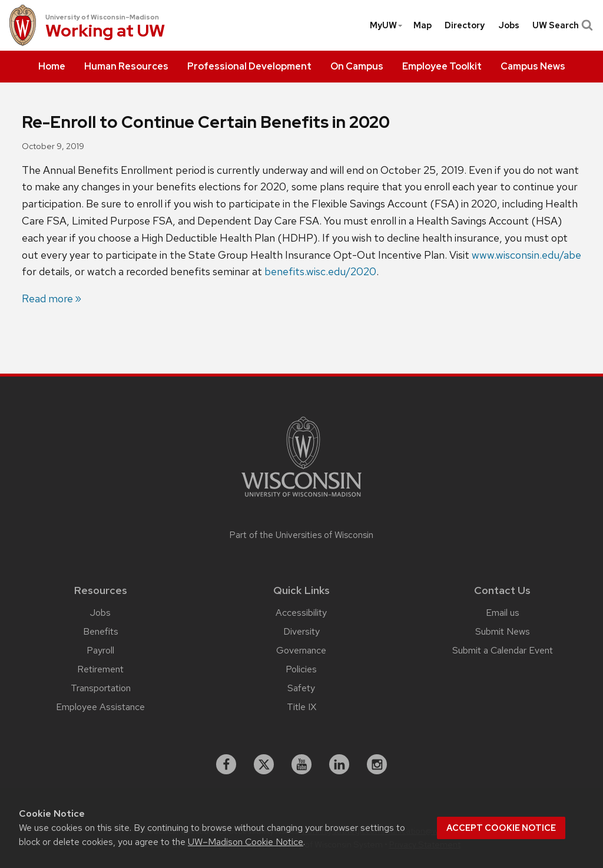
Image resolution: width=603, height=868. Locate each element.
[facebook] (226, 764)
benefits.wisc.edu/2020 (320, 271)
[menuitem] (52, 67)
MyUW (387, 25)
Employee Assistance (100, 707)
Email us (503, 613)
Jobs (509, 25)
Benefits (101, 631)
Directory (465, 25)
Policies (301, 669)
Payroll (100, 650)
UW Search (561, 25)
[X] (264, 764)
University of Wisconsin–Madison (102, 17)
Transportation (101, 688)
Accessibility (301, 613)
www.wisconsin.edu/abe (526, 255)
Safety (301, 688)
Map (423, 25)
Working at (105, 32)
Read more (47, 298)
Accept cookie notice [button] (501, 828)
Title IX (301, 707)
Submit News (503, 631)
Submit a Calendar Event (503, 650)
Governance (301, 650)
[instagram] (377, 764)
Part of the (301, 535)
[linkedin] (339, 764)
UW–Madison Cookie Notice (246, 842)
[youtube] (301, 764)
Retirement (100, 669)
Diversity (301, 631)
